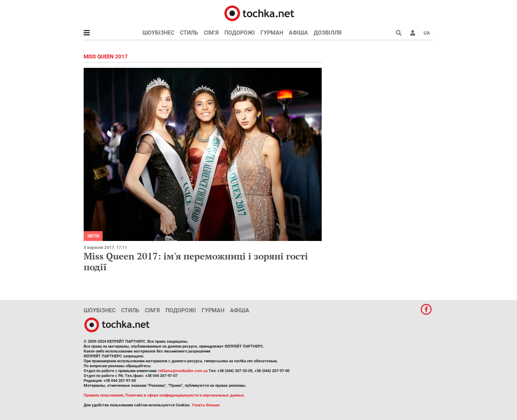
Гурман (272, 33)
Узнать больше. (206, 405)
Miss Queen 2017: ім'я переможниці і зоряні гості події (196, 261)
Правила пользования (103, 395)
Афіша (298, 33)
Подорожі (240, 33)
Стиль (189, 33)
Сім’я (211, 33)
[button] (413, 33)
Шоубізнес (158, 33)
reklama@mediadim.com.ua (183, 371)
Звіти (93, 236)
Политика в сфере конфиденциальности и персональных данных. (185, 395)
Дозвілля (328, 33)
